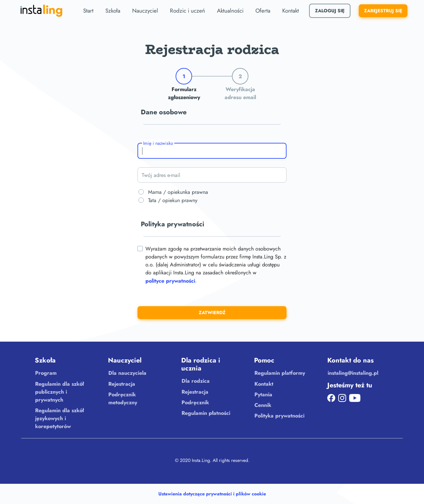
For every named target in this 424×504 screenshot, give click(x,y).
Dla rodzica (196, 381)
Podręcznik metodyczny (123, 398)
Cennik (263, 405)
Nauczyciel (145, 11)
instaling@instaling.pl (353, 373)
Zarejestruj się (383, 11)
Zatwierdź (212, 312)
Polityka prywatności (279, 416)
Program (46, 373)
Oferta (263, 11)
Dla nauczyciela (127, 373)
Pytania (263, 394)
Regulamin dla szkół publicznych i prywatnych (59, 392)
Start (88, 11)
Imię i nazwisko (158, 143)
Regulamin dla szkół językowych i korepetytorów (59, 418)
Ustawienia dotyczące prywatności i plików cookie (212, 494)
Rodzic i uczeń (187, 11)
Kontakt (291, 11)
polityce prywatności (170, 281)
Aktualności (230, 11)
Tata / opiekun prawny (172, 200)
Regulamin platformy (280, 373)
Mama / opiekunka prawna (177, 192)
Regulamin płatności (206, 413)
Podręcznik (195, 402)
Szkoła (113, 11)
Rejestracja (122, 384)
